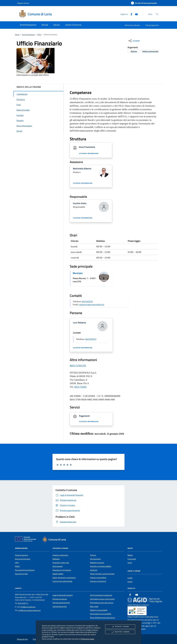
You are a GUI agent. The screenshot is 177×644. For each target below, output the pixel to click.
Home (17, 35)
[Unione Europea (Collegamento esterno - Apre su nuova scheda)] (26, 540)
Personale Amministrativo (25, 570)
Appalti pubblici (58, 574)
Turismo (93, 555)
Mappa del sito (22, 639)
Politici (17, 566)
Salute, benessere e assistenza (64, 578)
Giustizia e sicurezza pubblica (101, 566)
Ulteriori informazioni (89, 154)
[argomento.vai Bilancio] (134, 51)
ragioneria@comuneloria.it (92, 305)
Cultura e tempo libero (98, 578)
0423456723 (91, 339)
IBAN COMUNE (78, 366)
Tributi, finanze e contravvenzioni (102, 574)
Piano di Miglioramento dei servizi (102, 618)
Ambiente (94, 570)
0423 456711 (23, 603)
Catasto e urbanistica (60, 555)
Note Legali (94, 606)
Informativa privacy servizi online (102, 599)
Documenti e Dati (21, 574)
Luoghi (130, 578)
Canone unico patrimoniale (62, 581)
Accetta (120, 632)
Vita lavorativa (95, 559)
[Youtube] (135, 14)
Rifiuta (120, 627)
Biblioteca (56, 559)
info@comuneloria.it (28, 607)
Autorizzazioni (58, 566)
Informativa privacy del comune (102, 603)
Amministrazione (28, 35)
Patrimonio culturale (132, 25)
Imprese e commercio (98, 581)
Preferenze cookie (87, 639)
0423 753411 (80, 387)
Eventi (130, 582)
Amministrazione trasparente (101, 595)
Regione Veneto (23, 3)
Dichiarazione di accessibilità (101, 614)
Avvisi (130, 563)
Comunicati (132, 559)
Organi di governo (21, 555)
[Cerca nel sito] (157, 14)
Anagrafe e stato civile (61, 563)
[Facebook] (130, 14)
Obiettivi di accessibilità (99, 610)
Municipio (78, 273)
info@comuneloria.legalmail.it (29, 610)
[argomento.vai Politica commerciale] (150, 51)
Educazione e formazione (62, 570)
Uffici (39, 35)
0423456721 (87, 301)
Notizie (130, 555)
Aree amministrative (23, 559)
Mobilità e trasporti (97, 563)
